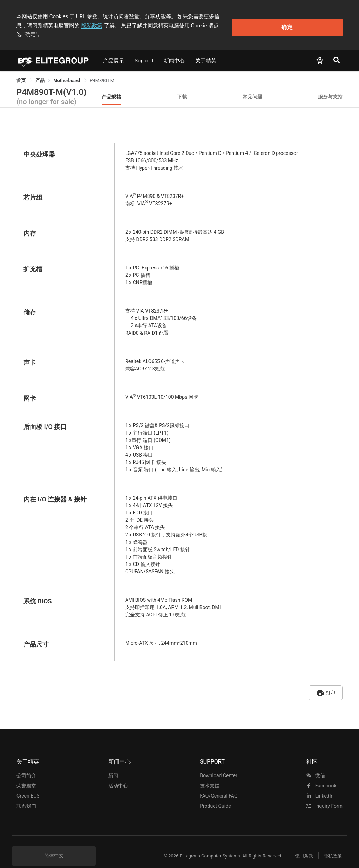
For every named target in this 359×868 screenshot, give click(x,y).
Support (144, 52)
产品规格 (111, 87)
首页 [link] (22, 71)
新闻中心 (174, 52)
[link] (40, 71)
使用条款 (299, 844)
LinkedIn (320, 784)
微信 (316, 764)
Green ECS (28, 784)
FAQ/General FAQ (219, 784)
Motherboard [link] (67, 71)
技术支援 (210, 774)
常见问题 (252, 87)
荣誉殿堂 (26, 774)
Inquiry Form (324, 794)
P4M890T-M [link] (102, 71)
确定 (311, 21)
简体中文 (54, 844)
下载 (182, 87)
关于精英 (206, 52)
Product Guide (215, 794)
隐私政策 (45, 26)
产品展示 (114, 52)
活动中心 (118, 774)
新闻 (113, 764)
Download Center (219, 764)
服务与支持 (330, 87)
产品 (40, 71)
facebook (321, 774)
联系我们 (26, 794)
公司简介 (26, 764)
